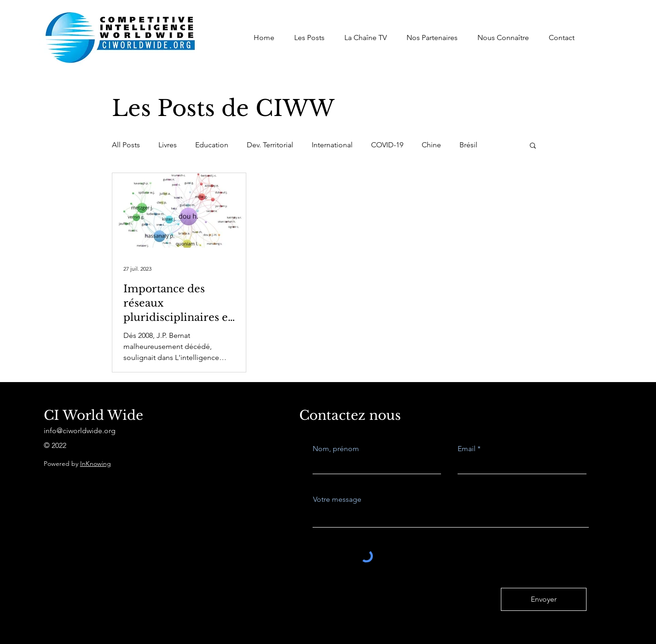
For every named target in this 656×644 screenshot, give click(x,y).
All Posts (126, 145)
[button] (533, 146)
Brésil (468, 145)
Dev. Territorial (270, 145)
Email (467, 449)
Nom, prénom (336, 449)
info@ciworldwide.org (80, 431)
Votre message (337, 499)
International (332, 145)
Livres (168, 145)
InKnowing (96, 464)
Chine (431, 145)
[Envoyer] (544, 599)
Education (212, 145)
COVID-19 (387, 145)
